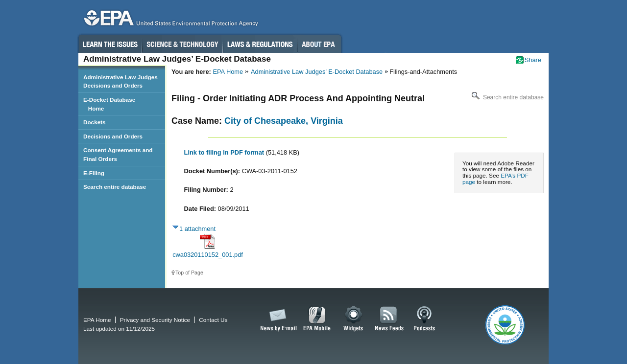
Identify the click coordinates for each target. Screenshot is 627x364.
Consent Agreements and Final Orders (118, 154)
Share (533, 60)
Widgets (354, 319)
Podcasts (424, 319)
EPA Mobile (317, 319)
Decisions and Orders (113, 136)
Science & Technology (182, 44)
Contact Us (213, 320)
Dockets (95, 122)
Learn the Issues (110, 44)
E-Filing (94, 173)
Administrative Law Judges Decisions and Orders (121, 81)
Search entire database (507, 97)
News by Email (277, 319)
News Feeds (389, 319)
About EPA (319, 44)
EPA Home (228, 72)
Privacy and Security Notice (155, 320)
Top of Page (189, 273)
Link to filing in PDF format (225, 152)
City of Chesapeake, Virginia (284, 121)
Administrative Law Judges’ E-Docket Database (317, 72)
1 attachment (197, 229)
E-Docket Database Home (109, 104)
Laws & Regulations (260, 44)
